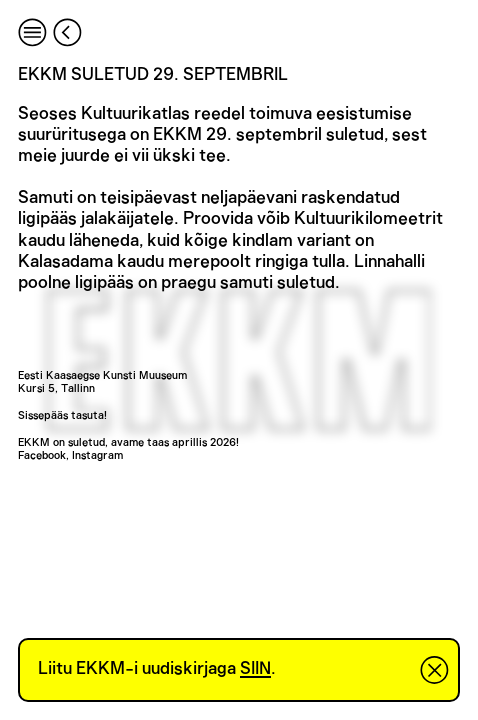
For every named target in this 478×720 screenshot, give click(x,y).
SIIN (255, 669)
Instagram (97, 455)
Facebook (42, 455)
